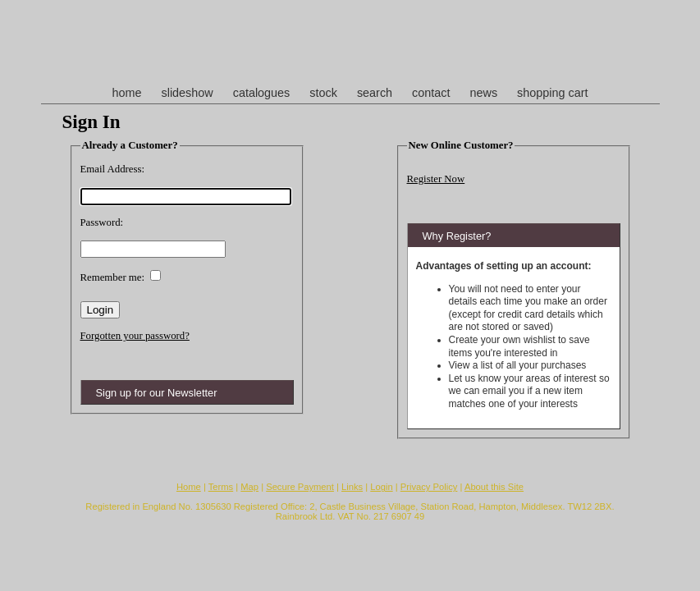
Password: (102, 222)
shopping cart (552, 93)
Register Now (436, 179)
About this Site (494, 487)
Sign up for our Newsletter (157, 393)
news (484, 93)
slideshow (187, 93)
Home (189, 487)
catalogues (262, 93)
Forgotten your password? (135, 336)
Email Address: (113, 169)
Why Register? (457, 236)
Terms (221, 487)
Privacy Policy (429, 487)
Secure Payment (300, 487)
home (126, 93)
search (375, 93)
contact (431, 93)
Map (249, 487)
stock (323, 93)
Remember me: (113, 277)
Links (352, 487)
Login (381, 487)
